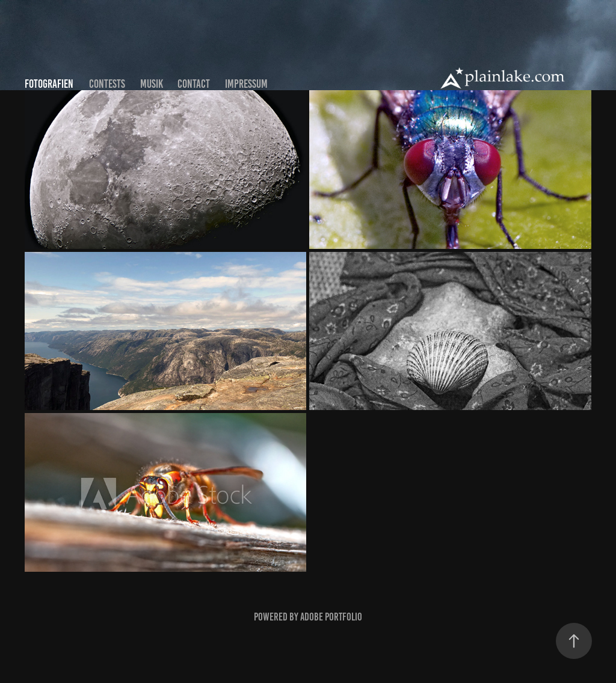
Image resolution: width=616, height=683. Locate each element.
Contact (194, 84)
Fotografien (49, 84)
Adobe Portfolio (331, 617)
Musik (152, 84)
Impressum (246, 84)
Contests (107, 84)
